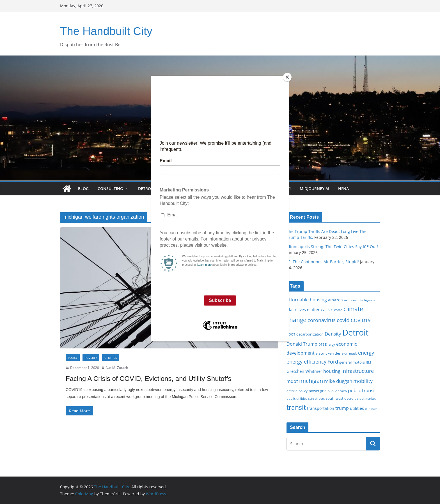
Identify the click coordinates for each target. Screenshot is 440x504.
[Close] (287, 77)
